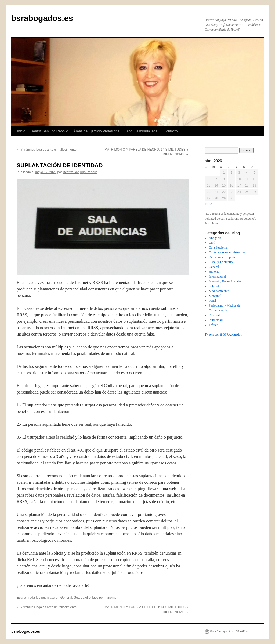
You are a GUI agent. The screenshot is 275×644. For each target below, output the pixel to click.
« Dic (208, 204)
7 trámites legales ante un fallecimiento (47, 150)
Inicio (21, 131)
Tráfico (214, 325)
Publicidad (216, 320)
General (66, 598)
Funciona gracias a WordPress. (230, 631)
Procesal (214, 315)
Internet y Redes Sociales (225, 281)
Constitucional (218, 248)
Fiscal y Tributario (221, 262)
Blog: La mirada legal (142, 131)
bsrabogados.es (42, 18)
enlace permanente (102, 598)
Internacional (217, 276)
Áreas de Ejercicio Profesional (97, 131)
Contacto (171, 131)
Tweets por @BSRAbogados (223, 334)
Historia (214, 272)
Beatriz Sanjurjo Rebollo (49, 131)
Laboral (214, 286)
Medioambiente (219, 291)
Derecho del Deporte (222, 257)
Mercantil (215, 296)
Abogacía (215, 238)
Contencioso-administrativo (227, 252)
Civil (212, 243)
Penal (213, 301)
